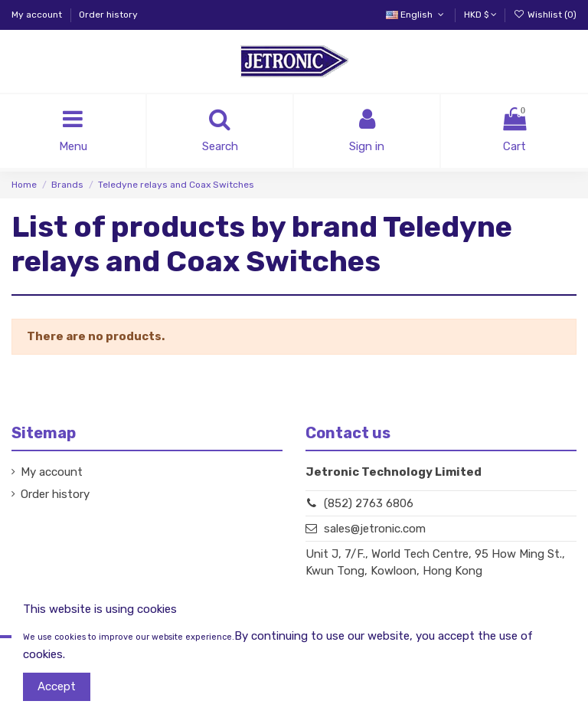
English (416, 15)
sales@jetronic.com (375, 529)
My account (38, 15)
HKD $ (480, 15)
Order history (108, 15)
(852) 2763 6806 (369, 503)
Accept (57, 686)
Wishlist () (545, 15)
